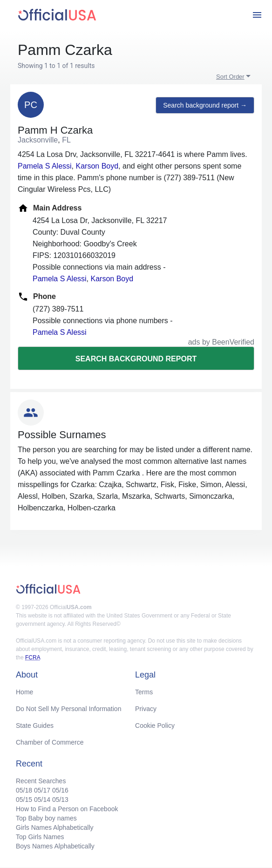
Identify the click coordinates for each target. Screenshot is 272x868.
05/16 (60, 790)
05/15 (24, 800)
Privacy (146, 709)
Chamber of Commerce (50, 742)
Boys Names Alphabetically (55, 846)
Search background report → (205, 105)
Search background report (136, 359)
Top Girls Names (40, 837)
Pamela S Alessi (45, 166)
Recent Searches (41, 781)
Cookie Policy (155, 726)
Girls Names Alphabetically (55, 827)
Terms (144, 692)
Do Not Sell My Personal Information (68, 709)
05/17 (42, 790)
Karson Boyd (97, 166)
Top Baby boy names (46, 818)
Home (24, 692)
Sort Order (230, 77)
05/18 (24, 790)
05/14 (42, 800)
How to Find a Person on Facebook (67, 809)
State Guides (35, 726)
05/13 (60, 800)
